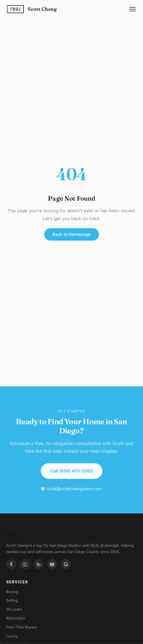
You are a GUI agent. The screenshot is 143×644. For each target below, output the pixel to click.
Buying (12, 592)
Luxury (12, 636)
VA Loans (14, 609)
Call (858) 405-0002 (72, 471)
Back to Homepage (72, 234)
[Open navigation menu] (133, 9)
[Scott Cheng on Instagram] (25, 564)
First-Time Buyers (22, 627)
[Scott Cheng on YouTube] (52, 564)
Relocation (16, 618)
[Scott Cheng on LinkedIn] (38, 564)
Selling (12, 600)
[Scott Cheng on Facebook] (11, 564)
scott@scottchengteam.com (71, 489)
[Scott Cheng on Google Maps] (66, 564)
